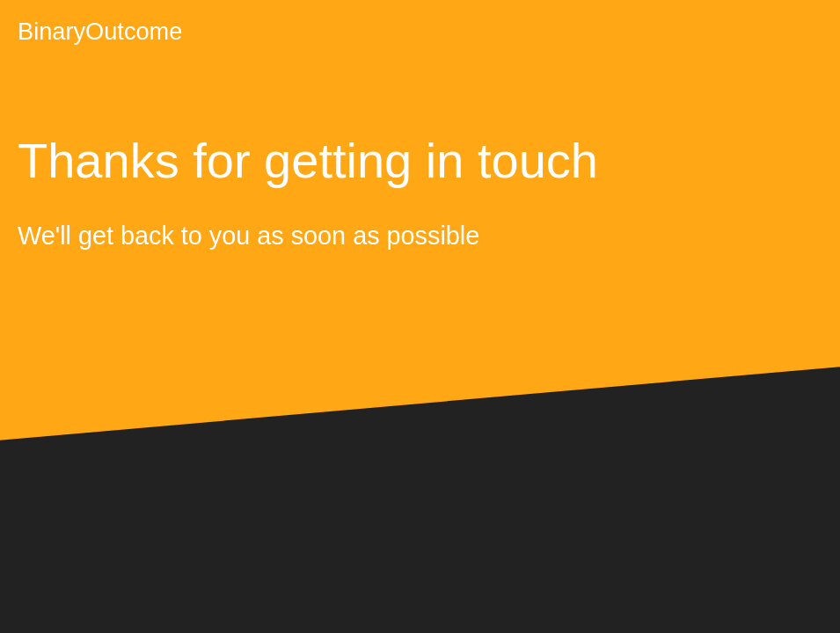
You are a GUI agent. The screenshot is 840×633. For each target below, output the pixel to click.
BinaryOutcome (100, 31)
